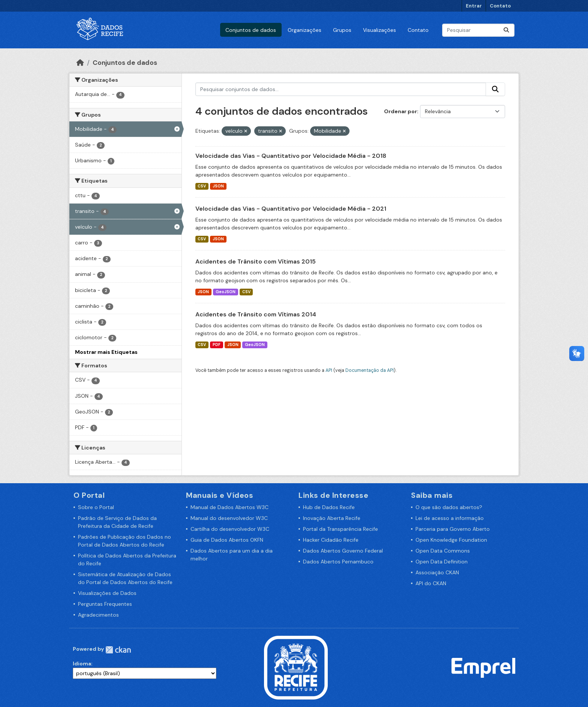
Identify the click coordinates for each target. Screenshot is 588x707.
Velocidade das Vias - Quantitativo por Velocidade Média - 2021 (291, 209)
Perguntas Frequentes (105, 604)
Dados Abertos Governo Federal (343, 551)
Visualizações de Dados (107, 593)
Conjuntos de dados (251, 30)
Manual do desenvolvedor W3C (229, 518)
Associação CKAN (437, 572)
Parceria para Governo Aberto (453, 529)
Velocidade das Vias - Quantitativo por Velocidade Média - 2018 (291, 156)
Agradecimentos (98, 615)
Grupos (342, 30)
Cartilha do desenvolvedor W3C (230, 529)
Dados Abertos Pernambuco (338, 562)
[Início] (80, 63)
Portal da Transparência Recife (340, 529)
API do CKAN (431, 583)
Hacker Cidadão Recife (331, 540)
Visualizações (379, 30)
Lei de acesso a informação (450, 518)
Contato (500, 6)
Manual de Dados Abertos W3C (229, 507)
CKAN (118, 650)
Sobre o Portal (96, 507)
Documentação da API (370, 370)
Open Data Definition (442, 562)
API (329, 370)
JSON (218, 186)
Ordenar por (400, 111)
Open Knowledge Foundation (451, 540)
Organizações (304, 30)
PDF (217, 345)
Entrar (474, 6)
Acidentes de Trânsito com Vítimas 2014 (256, 314)
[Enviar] (506, 30)
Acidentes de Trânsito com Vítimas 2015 (256, 261)
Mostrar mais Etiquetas (106, 352)
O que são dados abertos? (449, 507)
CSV (202, 186)
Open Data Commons (443, 551)
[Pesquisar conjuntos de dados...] (478, 30)
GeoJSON (226, 292)
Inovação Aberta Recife (332, 518)
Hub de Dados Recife (329, 507)
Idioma (82, 664)
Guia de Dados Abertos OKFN (227, 540)
